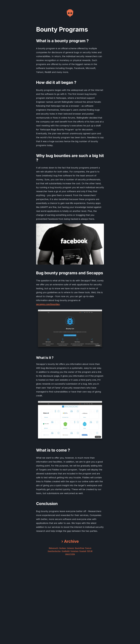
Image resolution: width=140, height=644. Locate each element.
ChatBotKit (66, 551)
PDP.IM (90, 551)
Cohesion (70, 548)
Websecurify (54, 548)
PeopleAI (83, 551)
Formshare (75, 551)
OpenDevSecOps (54, 551)
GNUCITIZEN (70, 554)
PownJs (88, 548)
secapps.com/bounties (48, 304)
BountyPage (80, 548)
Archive (70, 541)
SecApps (63, 548)
